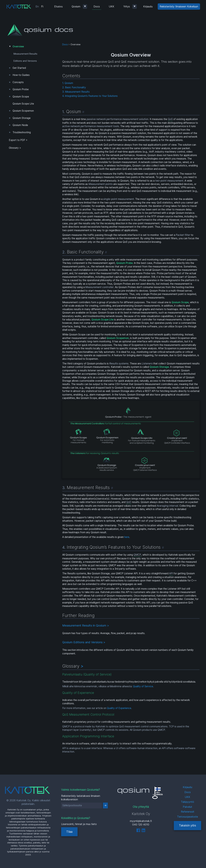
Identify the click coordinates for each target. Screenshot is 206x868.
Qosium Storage (22, 118)
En (37, 6)
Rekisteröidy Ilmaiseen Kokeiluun (179, 6)
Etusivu (58, 6)
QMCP (137, 555)
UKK (112, 6)
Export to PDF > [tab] (18, 140)
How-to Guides (21, 75)
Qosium (76, 6)
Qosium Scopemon (23, 111)
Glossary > (15, 148)
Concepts (18, 82)
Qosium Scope (21, 97)
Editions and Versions (25, 61)
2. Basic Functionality (74, 87)
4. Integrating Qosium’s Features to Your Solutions (90, 96)
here (127, 537)
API (171, 573)
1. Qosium (68, 83)
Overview (18, 46)
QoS (170, 119)
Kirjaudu (148, 6)
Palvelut (187, 807)
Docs (97, 6)
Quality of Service (143, 686)
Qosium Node (20, 125)
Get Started (19, 68)
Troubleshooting (22, 132)
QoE (129, 502)
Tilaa (69, 832)
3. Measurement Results (76, 92)
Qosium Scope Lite (23, 104)
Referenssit (188, 812)
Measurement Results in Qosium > (86, 625)
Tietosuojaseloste (187, 817)
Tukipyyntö (187, 802)
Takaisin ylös (187, 825)
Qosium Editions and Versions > (84, 642)
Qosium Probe (21, 89)
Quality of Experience (119, 708)
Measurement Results (25, 54)
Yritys (127, 6)
